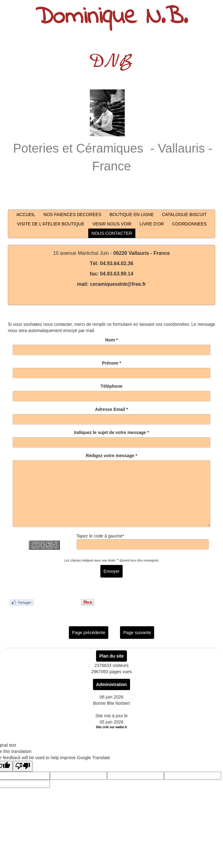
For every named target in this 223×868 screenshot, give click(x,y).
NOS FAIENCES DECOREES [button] (72, 214)
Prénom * (111, 363)
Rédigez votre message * (111, 456)
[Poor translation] (23, 766)
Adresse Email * (112, 409)
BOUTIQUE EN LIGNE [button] (132, 214)
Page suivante (137, 633)
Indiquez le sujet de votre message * (111, 432)
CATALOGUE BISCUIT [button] (184, 214)
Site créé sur (111, 727)
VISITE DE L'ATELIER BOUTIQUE (51, 224)
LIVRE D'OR (152, 224)
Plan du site (111, 656)
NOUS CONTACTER (112, 233)
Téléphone (111, 386)
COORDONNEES (189, 224)
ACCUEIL (26, 214)
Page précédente (89, 633)
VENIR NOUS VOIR (112, 224)
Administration (111, 684)
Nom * (111, 340)
